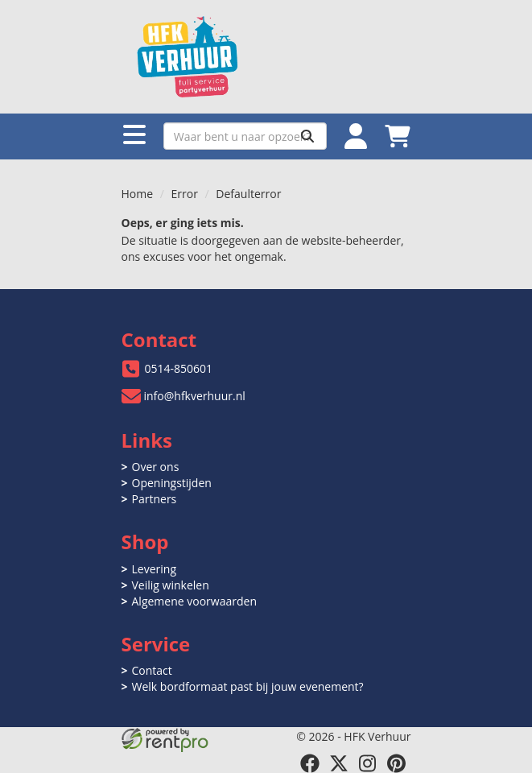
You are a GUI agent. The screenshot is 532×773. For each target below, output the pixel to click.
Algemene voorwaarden (194, 601)
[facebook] (310, 763)
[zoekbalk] (245, 136)
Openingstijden (172, 483)
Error (185, 194)
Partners (155, 499)
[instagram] (368, 763)
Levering (154, 569)
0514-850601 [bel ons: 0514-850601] (179, 368)
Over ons (156, 467)
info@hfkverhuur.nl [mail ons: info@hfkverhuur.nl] (195, 396)
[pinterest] (397, 763)
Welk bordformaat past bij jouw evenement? (248, 686)
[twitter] (339, 763)
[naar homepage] (266, 57)
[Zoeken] (307, 136)
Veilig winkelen (171, 585)
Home (138, 194)
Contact (152, 670)
